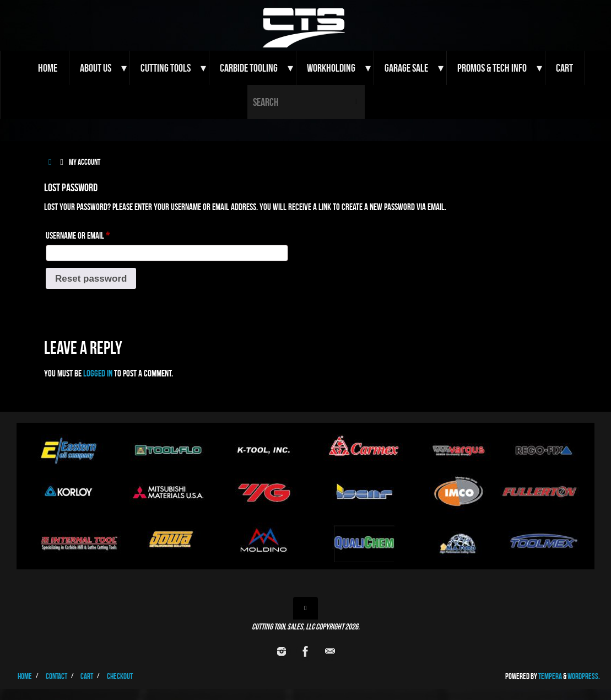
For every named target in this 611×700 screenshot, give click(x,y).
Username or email (91, 233)
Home (25, 676)
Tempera (550, 676)
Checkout (120, 676)
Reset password (91, 279)
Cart (87, 676)
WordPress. (584, 676)
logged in (98, 373)
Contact (56, 676)
